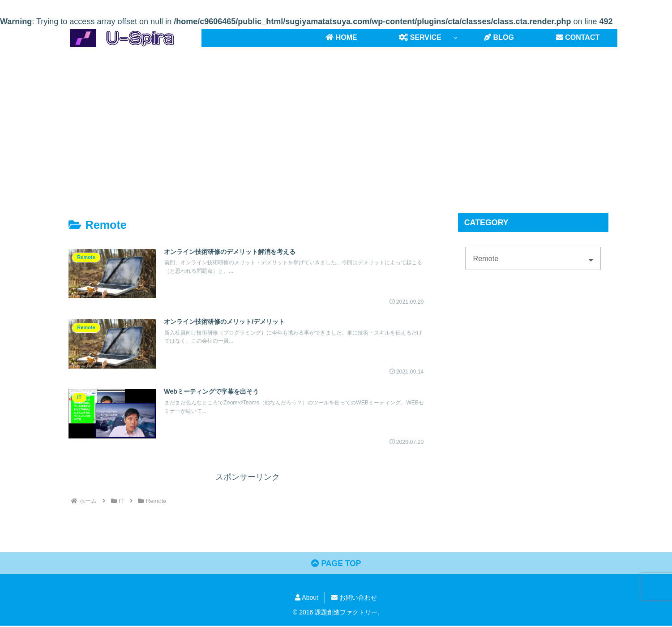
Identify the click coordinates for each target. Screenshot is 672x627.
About (307, 599)
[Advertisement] (336, 120)
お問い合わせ (354, 599)
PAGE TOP (336, 565)
